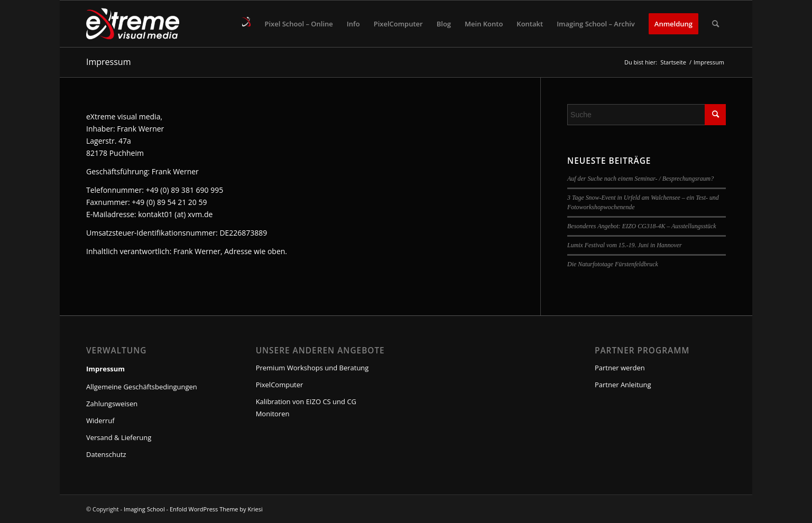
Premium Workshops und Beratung (312, 368)
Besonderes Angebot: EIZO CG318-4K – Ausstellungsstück (642, 226)
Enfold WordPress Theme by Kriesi (216, 509)
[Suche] (716, 24)
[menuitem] (246, 24)
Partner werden (620, 368)
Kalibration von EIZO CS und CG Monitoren (306, 408)
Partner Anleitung (623, 385)
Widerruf (100, 421)
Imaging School (144, 509)
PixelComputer (280, 385)
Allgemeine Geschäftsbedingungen (142, 387)
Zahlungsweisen (112, 404)
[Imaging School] (133, 24)
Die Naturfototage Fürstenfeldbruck (613, 264)
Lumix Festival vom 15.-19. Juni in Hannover (625, 245)
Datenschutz (106, 454)
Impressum (108, 62)
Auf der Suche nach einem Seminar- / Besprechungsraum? (640, 179)
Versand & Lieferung (119, 437)
